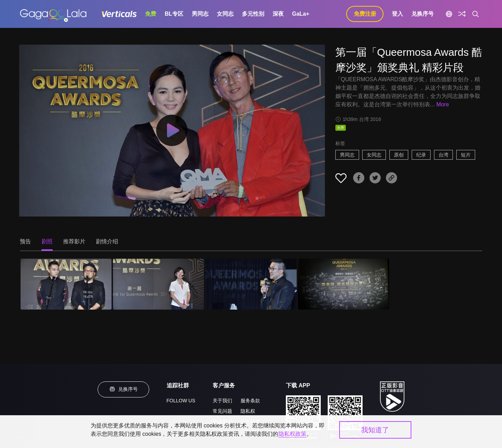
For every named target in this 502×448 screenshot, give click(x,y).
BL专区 (174, 14)
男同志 (200, 14)
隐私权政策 (292, 434)
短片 (466, 155)
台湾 (443, 155)
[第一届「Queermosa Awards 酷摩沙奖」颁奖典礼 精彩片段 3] (251, 284)
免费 (151, 14)
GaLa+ (301, 14)
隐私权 (248, 411)
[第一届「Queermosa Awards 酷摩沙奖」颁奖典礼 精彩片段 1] (66, 284)
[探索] (462, 14)
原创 (399, 155)
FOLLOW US (181, 401)
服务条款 (250, 401)
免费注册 (365, 14)
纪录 (421, 155)
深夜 (278, 14)
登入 (397, 14)
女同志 (225, 14)
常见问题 (222, 411)
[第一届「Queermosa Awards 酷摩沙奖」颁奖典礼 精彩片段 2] (158, 284)
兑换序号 (423, 14)
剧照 (47, 241)
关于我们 (222, 401)
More (442, 104)
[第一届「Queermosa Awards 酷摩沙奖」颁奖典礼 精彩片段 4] (344, 284)
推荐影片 (74, 241)
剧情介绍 (107, 241)
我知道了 (375, 430)
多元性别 (253, 14)
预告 (25, 241)
